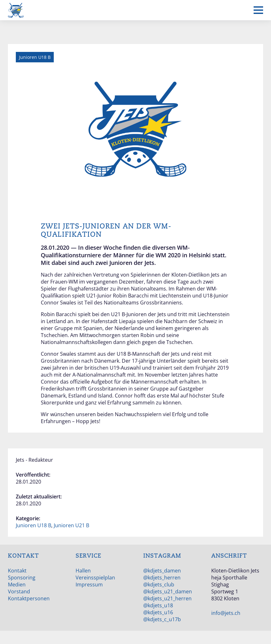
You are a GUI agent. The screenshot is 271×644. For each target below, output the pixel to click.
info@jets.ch (226, 613)
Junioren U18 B (34, 525)
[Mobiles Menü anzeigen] (258, 10)
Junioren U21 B (71, 525)
